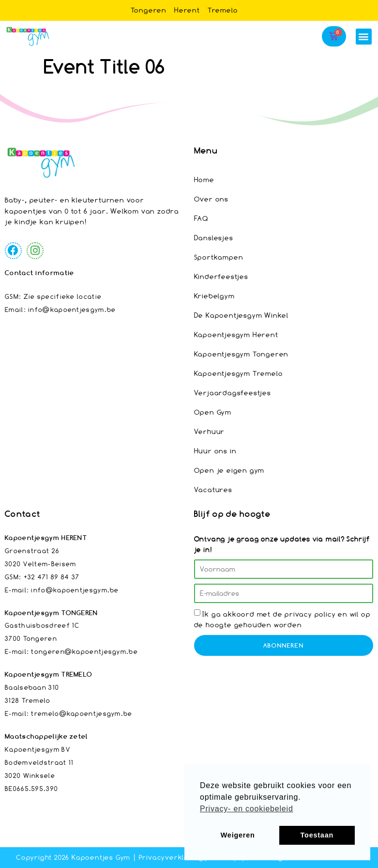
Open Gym (213, 412)
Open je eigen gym (229, 470)
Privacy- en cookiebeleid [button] (247, 809)
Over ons (211, 199)
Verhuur (210, 431)
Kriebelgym (214, 296)
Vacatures (213, 489)
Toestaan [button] (317, 835)
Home (204, 179)
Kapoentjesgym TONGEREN (52, 613)
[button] (364, 37)
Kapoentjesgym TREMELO (49, 674)
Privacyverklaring (172, 857)
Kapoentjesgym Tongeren (242, 354)
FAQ (201, 218)
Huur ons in (215, 451)
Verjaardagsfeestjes (233, 393)
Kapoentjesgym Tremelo (239, 373)
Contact (23, 514)
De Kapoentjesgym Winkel (241, 315)
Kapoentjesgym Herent (236, 334)
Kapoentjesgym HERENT (46, 538)
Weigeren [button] (238, 835)
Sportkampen (219, 257)
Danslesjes (214, 238)
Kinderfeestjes (221, 276)
